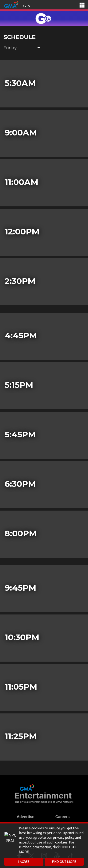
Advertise (25, 817)
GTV (27, 6)
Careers (63, 817)
